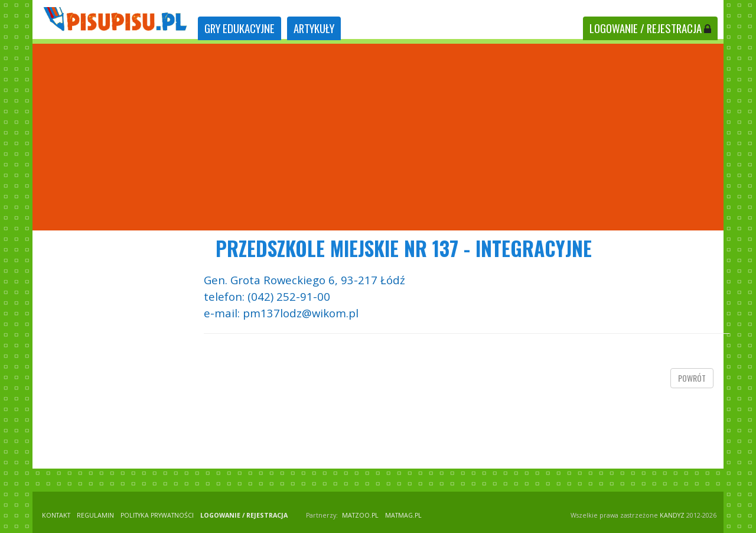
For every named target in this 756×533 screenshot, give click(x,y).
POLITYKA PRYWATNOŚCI (157, 515)
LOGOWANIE (650, 28)
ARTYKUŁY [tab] (314, 28)
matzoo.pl (360, 515)
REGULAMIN (95, 515)
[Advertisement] (378, 137)
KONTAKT (56, 515)
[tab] (239, 29)
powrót (692, 378)
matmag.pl (403, 515)
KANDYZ (672, 515)
